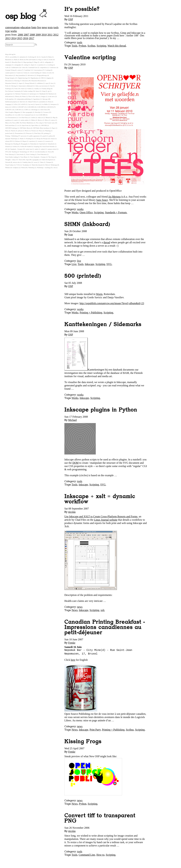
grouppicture (9, 94)
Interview (23, 102)
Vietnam (48, 162)
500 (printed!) (83, 276)
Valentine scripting (90, 58)
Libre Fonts (44, 110)
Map (54, 118)
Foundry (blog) (46, 89)
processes (24, 136)
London (33, 118)
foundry (37, 89)
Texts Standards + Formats (38, 157)
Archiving (31, 57)
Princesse (29, 133)
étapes (21, 83)
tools (56, 27)
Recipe (39, 139)
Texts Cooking (30, 154)
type (8, 31)
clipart (32, 65)
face (52, 83)
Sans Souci (102, 200)
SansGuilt (42, 144)
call (41, 62)
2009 (38, 35)
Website (8, 168)
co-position (40, 65)
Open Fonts (25, 125)
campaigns (8, 65)
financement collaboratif (26, 86)
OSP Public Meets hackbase (41, 128)
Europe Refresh (30, 83)
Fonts (16, 89)
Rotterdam (33, 144)
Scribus (91, 46)
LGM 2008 (30, 107)
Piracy (41, 131)
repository (32, 141)
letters (7, 107)
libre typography (27, 112)
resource (40, 141)
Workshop (31, 168)
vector (35, 162)
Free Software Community (13, 91)
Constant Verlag (10, 70)
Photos (27, 131)
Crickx (25, 73)
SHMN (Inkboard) (87, 224)
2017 (32, 38)
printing (46, 133)
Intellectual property (11, 102)
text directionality (40, 152)
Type (27, 160)
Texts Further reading (11, 157)
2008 (32, 35)
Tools (74, 46)
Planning (48, 131)
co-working (50, 65)
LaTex (15, 104)
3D (6, 57)
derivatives (31, 75)
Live (74, 264)
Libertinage (34, 110)
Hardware (51, 94)
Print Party (95, 730)
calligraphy (48, 62)
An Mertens (114, 197)
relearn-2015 (9, 141)
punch (44, 136)
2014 (14, 38)
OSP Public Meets (25, 128)
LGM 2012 (18, 110)
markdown (8, 120)
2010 (44, 35)
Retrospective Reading (12, 144)
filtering (13, 86)
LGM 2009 (40, 107)
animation (22, 57)
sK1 (6, 149)
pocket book (9, 133)
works (14, 31)
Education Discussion (38, 81)
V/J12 (18, 165)
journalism (42, 102)
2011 (50, 35)
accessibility (13, 57)
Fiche (7, 86)
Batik (16, 60)
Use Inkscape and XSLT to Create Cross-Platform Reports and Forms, (101, 516)
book (45, 60)
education (25, 27)
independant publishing (24, 99)
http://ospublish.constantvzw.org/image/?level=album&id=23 (112, 303)
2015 (20, 38)
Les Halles (45, 104)
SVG (109, 264)
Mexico (40, 120)
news (44, 27)
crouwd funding (35, 73)
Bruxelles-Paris (16, 62)
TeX (31, 152)
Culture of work (46, 73)
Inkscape (89, 264)
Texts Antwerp (9, 154)
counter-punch (9, 73)
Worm (99, 294)
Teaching (14, 152)
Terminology (23, 152)
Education (25, 81)
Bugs (36, 62)
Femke (72, 643)
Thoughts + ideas (10, 160)
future (38, 91)
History (17, 96)
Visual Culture (9, 165)
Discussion (8, 81)
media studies (25, 120)
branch (7, 62)
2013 (8, 38)
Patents (13, 131)
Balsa (50, 57)
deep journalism (20, 75)
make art (40, 118)
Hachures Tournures (21, 94)
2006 (20, 35)
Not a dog (39, 123)
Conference (53, 67)
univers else (16, 162)
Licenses (46, 112)
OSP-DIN (44, 125)
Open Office (86, 212)
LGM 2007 (21, 107)
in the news (51, 96)
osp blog (27, 16)
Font (51, 86)
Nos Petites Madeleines (27, 123)
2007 (26, 35)
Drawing (17, 81)
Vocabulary (26, 165)
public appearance (34, 136)
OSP (71, 19)
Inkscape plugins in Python (101, 410)
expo (47, 83)
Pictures (34, 131)
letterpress (54, 104)
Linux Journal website (106, 520)
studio (36, 149)
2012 (56, 35)
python (51, 136)
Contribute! (28, 70)
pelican (20, 131)
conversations (12, 27)
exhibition (40, 83)
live (39, 27)
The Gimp (51, 157)
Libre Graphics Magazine (13, 112)
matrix (16, 120)
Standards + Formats (116, 212)
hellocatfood (9, 96)
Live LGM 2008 (41, 115)
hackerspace (33, 94)
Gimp (44, 91)
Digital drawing (23, 78)
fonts (34, 27)
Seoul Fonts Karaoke (48, 147)
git (49, 91)
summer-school (52, 149)
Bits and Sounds (31, 60)
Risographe (24, 144)
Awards (43, 57)
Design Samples (10, 78)
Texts (49, 152)
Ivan (70, 234)
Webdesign (54, 165)
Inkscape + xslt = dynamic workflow (100, 499)
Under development (47, 160)
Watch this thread (117, 46)
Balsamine (8, 60)
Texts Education (42, 154)
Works (75, 212)
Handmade (43, 94)
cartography (18, 65)
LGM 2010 (50, 107)
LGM (13, 107)
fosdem (29, 89)
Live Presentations (11, 118)
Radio (22, 139)
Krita (50, 102)
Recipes (46, 139)
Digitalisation (34, 78)
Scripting (101, 46)
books (51, 60)
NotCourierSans (10, 125)
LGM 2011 (8, 110)
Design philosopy (42, 75)
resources (48, 141)
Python (82, 46)
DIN (42, 78)
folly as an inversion (41, 86)
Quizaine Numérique (11, 139)
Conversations (38, 70)
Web (47, 165)
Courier (18, 73)
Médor (33, 120)
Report (24, 141)
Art (38, 57)
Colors (23, 67)
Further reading (28, 91)
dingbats (49, 78)
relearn (53, 139)
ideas (37, 96)
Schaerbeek (51, 144)
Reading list (30, 139)
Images (43, 96)
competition (43, 67)
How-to (100, 855)
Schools (8, 147)
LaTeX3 (23, 104)
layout (37, 104)
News (75, 610)
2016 (26, 38)
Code (7, 67)
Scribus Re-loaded (26, 147)
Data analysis (9, 75)
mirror (53, 120)
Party (7, 131)
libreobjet (38, 112)
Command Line (87, 855)
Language (8, 104)
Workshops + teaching (43, 168)
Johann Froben (32, 102)
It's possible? (82, 9)
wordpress (16, 168)
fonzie (23, 89)
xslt (102, 610)
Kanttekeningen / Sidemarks (103, 324)
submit (43, 149)
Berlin (22, 60)
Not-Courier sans (49, 123)
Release (17, 141)
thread (107, 242)
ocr (18, 125)
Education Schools (11, 83)
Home (24, 96)
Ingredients (36, 99)
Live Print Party (23, 118)
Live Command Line (27, 115)
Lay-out (31, 104)
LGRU (26, 110)
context (19, 70)
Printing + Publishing (91, 313)
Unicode (8, 162)
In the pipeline (9, 99)
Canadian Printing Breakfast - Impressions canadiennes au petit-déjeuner (105, 627)
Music (7, 123)
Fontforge (8, 89)
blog (40, 60)
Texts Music (24, 157)
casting (26, 65)
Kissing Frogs (83, 742)
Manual (48, 118)
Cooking (48, 70)
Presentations (19, 133)
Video (42, 162)
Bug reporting (28, 62)
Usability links (27, 162)
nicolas (72, 512)
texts (50, 27)
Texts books (20, 154)
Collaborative (15, 67)
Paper (54, 128)
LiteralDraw (9, 115)
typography (36, 160)
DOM (75, 463)
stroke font (29, 149)
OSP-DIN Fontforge (11, 128)
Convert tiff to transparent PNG (100, 818)
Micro (47, 120)
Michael (72, 420)
